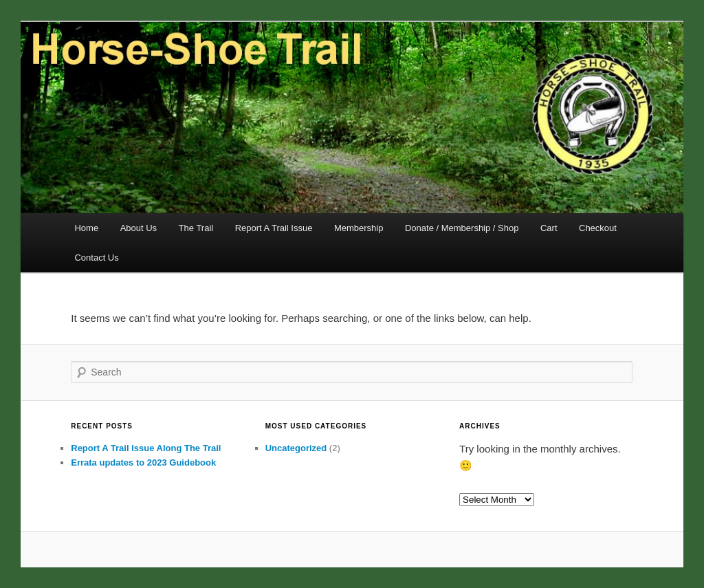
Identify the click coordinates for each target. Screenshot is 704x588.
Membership (359, 228)
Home (86, 228)
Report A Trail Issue (274, 228)
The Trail (196, 228)
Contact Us (96, 258)
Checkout (598, 228)
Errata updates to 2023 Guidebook (143, 462)
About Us (139, 228)
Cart (549, 228)
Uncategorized (296, 448)
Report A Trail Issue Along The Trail (146, 448)
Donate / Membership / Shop (462, 228)
